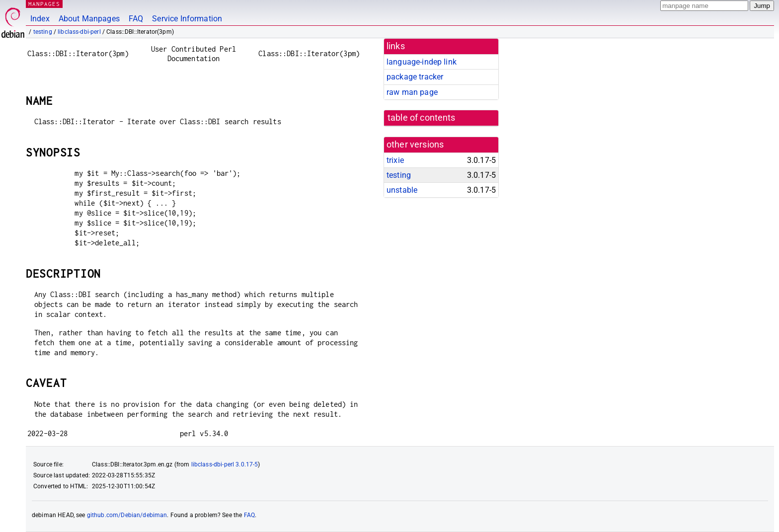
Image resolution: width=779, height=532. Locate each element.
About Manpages (89, 19)
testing (43, 32)
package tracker (415, 77)
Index (40, 19)
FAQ (136, 19)
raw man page (412, 92)
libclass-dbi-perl (79, 32)
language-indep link (422, 62)
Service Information (187, 19)
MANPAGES (44, 4)
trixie (395, 160)
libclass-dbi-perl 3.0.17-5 (225, 464)
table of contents (422, 118)
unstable (402, 190)
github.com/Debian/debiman (127, 515)
